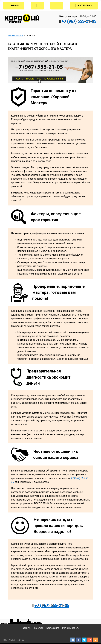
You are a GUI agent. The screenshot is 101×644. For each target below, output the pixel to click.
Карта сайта (53, 628)
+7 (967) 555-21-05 (79, 21)
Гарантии (26, 628)
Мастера (39, 628)
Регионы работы (71, 628)
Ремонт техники (15, 35)
